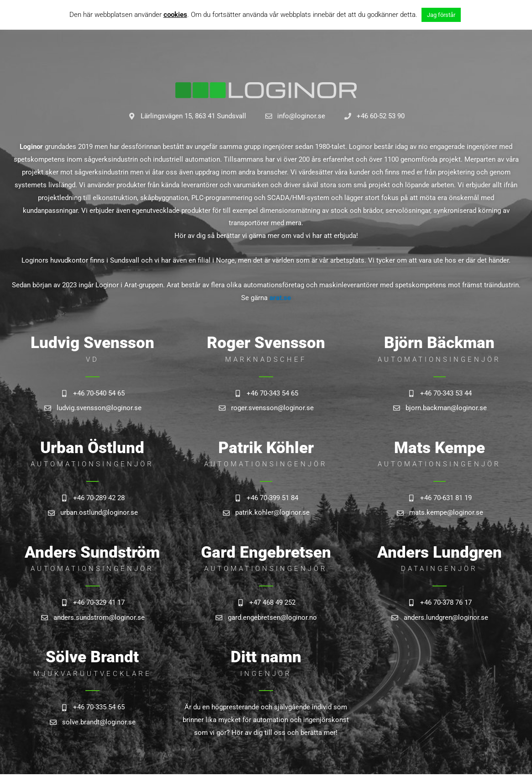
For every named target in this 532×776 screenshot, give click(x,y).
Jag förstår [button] (441, 15)
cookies (175, 15)
